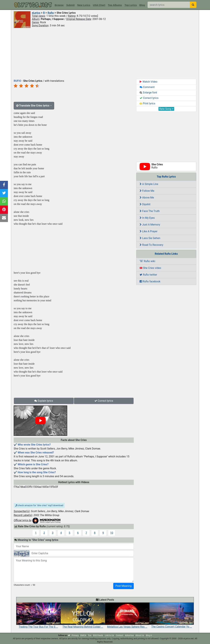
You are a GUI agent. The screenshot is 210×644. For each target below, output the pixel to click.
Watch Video (149, 82)
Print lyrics (147, 103)
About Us (140, 635)
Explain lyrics (44, 401)
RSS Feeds (98, 635)
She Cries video (150, 268)
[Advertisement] (105, 53)
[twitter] (69, 635)
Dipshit (145, 204)
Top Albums (115, 5)
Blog (142, 5)
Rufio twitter (148, 275)
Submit (70, 5)
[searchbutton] (193, 5)
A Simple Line (149, 184)
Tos (90, 635)
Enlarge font (148, 93)
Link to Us (109, 635)
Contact (119, 635)
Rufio (51, 13)
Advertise (129, 635)
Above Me (147, 198)
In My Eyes (147, 218)
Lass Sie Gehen (150, 238)
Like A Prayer (149, 231)
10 (112, 533)
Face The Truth (150, 211)
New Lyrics (84, 5)
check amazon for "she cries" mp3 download (39, 505)
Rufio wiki (147, 261)
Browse (59, 5)
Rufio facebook (150, 281)
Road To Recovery (151, 245)
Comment (147, 87)
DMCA (83, 635)
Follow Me (147, 191)
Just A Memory (150, 225)
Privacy (75, 635)
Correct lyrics (104, 401)
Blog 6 (149, 635)
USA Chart (99, 5)
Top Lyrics (131, 5)
